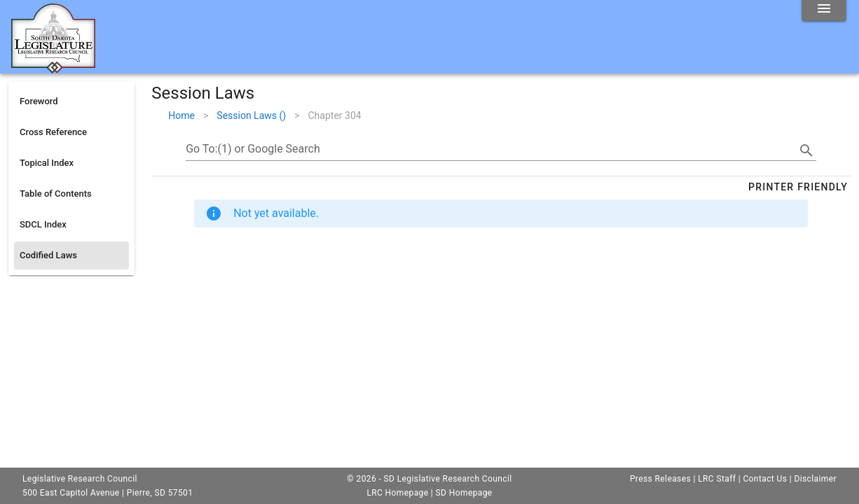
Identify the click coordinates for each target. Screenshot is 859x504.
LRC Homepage (397, 493)
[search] (806, 150)
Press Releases (660, 479)
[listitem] (71, 101)
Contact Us (765, 479)
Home (181, 115)
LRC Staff (717, 479)
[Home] (53, 68)
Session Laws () (251, 115)
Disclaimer (815, 479)
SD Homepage (464, 493)
